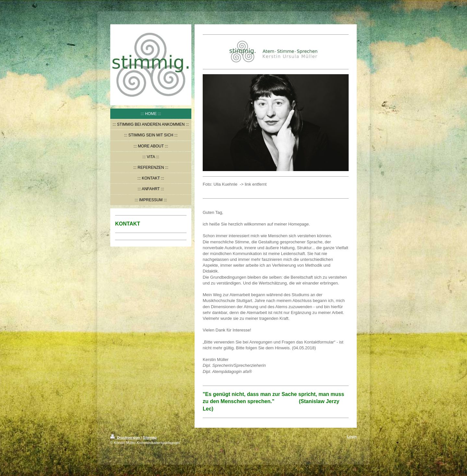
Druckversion (126, 437)
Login (352, 436)
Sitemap (150, 437)
